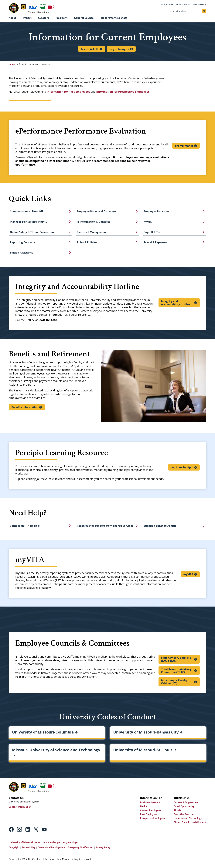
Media (143, 809)
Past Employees (149, 817)
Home (12, 64)
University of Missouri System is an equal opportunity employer (44, 845)
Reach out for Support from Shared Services (105, 528)
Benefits (25, 409)
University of (45, 735)
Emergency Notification (80, 850)
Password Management (92, 233)
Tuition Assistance (22, 254)
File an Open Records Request (190, 825)
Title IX (178, 813)
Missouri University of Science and (56, 755)
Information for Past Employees (68, 92)
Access (90, 49)
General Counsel (84, 18)
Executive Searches (184, 817)
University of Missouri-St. (145, 753)
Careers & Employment (186, 805)
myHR (148, 222)
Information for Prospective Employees (123, 92)
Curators (43, 18)
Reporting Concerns (23, 244)
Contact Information (20, 810)
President (61, 18)
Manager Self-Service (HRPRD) (29, 222)
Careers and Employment (51, 850)
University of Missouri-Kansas (148, 735)
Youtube (44, 832)
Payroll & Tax (152, 233)
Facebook (11, 832)
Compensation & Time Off (26, 212)
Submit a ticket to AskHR (160, 528)
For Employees (167, 4)
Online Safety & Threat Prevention (32, 233)
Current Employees (150, 813)
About (12, 18)
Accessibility (29, 850)
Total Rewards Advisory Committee (176, 673)
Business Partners (150, 805)
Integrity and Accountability (176, 305)
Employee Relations (156, 212)
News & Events (199, 4)
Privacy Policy (103, 850)
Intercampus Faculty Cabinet (174, 684)
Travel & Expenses (155, 244)
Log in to (119, 49)
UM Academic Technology (188, 821)
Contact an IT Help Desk (25, 528)
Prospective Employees (153, 821)
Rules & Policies (183, 4)
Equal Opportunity (184, 809)
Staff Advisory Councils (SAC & (176, 662)
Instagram (19, 832)
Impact (27, 18)
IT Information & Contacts (93, 222)
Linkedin (28, 832)
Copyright (14, 850)
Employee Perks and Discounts (97, 212)
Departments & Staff (114, 18)
